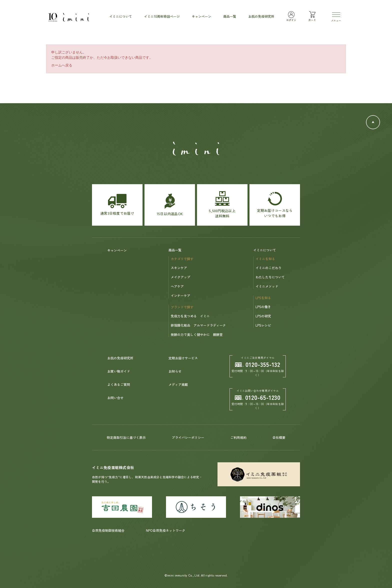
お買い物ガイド (119, 371)
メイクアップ (180, 277)
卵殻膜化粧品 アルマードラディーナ (198, 325)
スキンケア (179, 268)
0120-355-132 (258, 364)
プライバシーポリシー (188, 437)
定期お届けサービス (183, 358)
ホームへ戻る (62, 65)
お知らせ (175, 371)
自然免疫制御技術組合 (108, 530)
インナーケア (180, 295)
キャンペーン (117, 250)
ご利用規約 (238, 437)
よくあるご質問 (119, 384)
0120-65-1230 (258, 397)
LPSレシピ (263, 325)
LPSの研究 (263, 316)
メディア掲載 (178, 384)
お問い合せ (115, 398)
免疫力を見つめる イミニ (190, 316)
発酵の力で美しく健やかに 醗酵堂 (197, 334)
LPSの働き (263, 307)
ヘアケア (177, 286)
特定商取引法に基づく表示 (126, 437)
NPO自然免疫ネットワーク (166, 530)
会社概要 (279, 437)
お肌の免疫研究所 (120, 358)
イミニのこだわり (268, 268)
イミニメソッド (267, 286)
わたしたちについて (270, 277)
